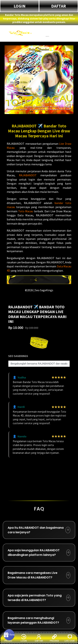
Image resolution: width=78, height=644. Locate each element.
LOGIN (20, 6)
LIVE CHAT (70, 638)
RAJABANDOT (28, 175)
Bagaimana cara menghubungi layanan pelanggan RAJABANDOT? (33, 620)
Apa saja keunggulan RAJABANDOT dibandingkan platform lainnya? (34, 553)
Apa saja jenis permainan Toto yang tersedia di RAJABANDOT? (35, 598)
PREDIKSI (54, 638)
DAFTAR (59, 6)
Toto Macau (26, 211)
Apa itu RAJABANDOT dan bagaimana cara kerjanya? (36, 530)
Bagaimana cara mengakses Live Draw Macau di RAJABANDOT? (33, 575)
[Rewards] (9, 635)
